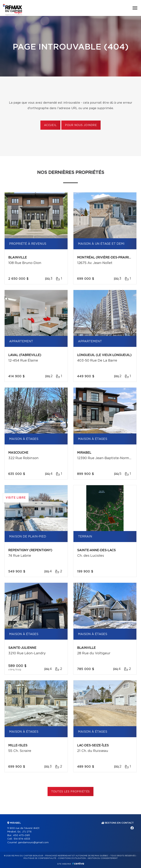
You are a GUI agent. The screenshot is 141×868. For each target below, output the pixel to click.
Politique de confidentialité (40, 858)
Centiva (78, 864)
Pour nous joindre (81, 125)
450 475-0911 (21, 835)
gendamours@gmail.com (33, 843)
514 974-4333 (22, 839)
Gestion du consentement (103, 858)
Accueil (50, 125)
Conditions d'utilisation (72, 858)
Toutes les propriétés (71, 792)
